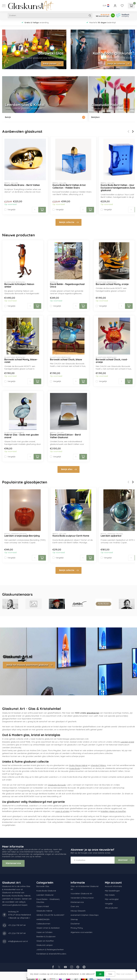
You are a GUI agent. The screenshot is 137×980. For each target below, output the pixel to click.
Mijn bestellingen (112, 891)
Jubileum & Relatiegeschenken (50, 949)
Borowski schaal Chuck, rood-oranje (112, 361)
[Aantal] (35, 210)
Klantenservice (13, 863)
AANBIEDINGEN (43, 919)
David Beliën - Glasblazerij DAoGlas (48, 901)
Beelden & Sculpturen (46, 936)
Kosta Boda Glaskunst (46, 891)
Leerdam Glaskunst (45, 895)
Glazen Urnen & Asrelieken (48, 928)
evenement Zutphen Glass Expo (85, 915)
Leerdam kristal (127, 742)
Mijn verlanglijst (112, 899)
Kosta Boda (75, 768)
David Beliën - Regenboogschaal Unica (67, 286)
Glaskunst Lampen (45, 945)
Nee (110, 974)
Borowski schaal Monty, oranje (112, 284)
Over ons (75, 906)
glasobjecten (93, 713)
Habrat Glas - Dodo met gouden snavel (22, 436)
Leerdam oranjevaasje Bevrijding (22, 536)
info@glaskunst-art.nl (18, 941)
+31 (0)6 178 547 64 (17, 925)
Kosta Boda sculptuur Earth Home (71, 536)
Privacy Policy (77, 928)
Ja (100, 974)
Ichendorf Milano (98, 765)
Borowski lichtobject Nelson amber (19, 286)
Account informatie (113, 886)
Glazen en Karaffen (45, 941)
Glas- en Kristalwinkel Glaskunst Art (85, 888)
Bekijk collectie (69, 222)
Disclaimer (75, 924)
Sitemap (74, 919)
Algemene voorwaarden (81, 932)
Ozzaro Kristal (43, 906)
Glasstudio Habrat (44, 911)
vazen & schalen (62, 811)
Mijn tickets (110, 895)
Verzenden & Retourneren (82, 898)
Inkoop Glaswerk (78, 911)
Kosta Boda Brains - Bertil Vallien (22, 185)
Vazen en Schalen (44, 932)
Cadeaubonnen (43, 924)
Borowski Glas (43, 886)
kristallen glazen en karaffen (113, 811)
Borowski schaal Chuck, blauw (66, 360)
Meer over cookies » (125, 974)
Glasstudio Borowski (57, 785)
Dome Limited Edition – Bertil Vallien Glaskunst (65, 436)
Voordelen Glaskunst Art (81, 893)
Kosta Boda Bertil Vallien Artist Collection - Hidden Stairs (69, 186)
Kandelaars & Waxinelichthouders (51, 954)
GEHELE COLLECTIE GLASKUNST (50, 915)
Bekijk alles (69, 469)
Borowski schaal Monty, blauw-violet (21, 361)
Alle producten (111, 908)
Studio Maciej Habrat (78, 765)
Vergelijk (11, 210)
